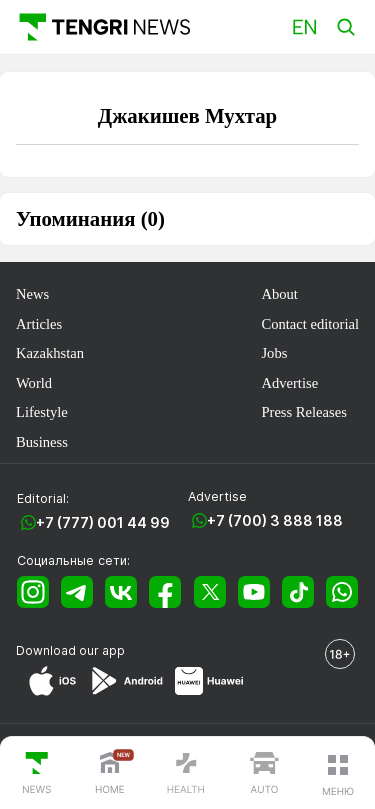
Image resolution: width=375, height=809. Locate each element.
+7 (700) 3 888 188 (275, 520)
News (32, 294)
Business (42, 442)
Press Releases (303, 412)
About (279, 294)
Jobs (274, 353)
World (34, 383)
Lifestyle (42, 412)
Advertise (289, 383)
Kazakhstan (50, 353)
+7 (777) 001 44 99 (103, 522)
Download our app (70, 650)
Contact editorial (310, 324)
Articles (39, 324)
